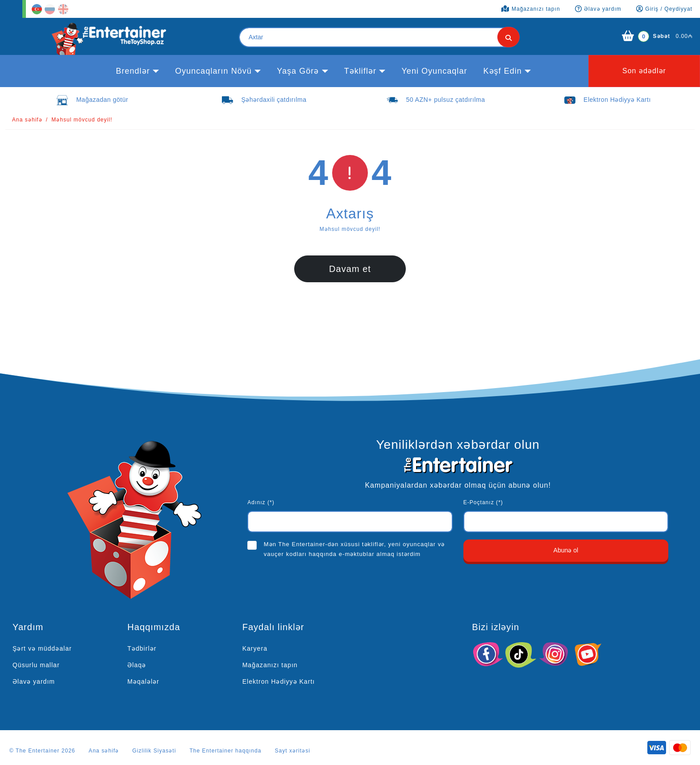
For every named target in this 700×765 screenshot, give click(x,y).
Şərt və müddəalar (42, 648)
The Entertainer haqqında (225, 751)
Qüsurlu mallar (36, 665)
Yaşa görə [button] (298, 71)
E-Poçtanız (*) (483, 502)
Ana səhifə (27, 120)
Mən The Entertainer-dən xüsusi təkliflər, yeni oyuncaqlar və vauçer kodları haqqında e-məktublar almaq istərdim (354, 549)
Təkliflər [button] (360, 71)
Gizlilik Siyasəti (154, 751)
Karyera (255, 648)
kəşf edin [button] (502, 71)
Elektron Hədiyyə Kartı (279, 681)
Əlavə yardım (34, 681)
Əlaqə (137, 665)
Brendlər (133, 71)
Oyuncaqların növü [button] (213, 71)
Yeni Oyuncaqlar (434, 71)
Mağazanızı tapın (270, 665)
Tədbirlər (142, 648)
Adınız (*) (261, 502)
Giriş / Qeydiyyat (664, 9)
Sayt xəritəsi (292, 751)
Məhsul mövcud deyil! (82, 120)
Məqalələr (143, 681)
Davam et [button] (350, 269)
